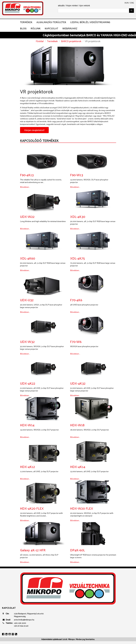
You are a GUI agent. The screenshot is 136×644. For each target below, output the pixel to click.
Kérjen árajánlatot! (34, 130)
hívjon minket (72, 6)
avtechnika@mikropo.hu (24, 620)
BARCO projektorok (71, 41)
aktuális (61, 6)
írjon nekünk (85, 6)
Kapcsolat (51, 28)
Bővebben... (25, 187)
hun (126, 3)
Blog (23, 28)
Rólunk (36, 28)
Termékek (26, 22)
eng (132, 3)
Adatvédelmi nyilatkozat (52, 639)
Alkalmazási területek (51, 22)
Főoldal (40, 41)
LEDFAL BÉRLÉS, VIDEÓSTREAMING (90, 22)
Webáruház (70, 28)
